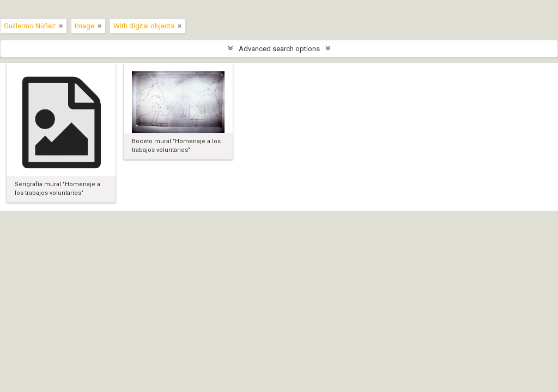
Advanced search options (279, 49)
